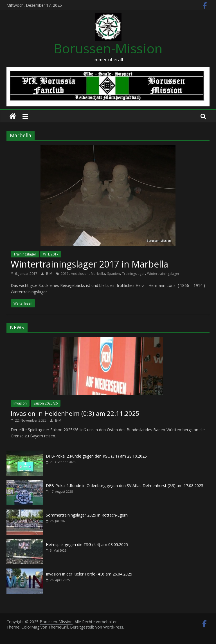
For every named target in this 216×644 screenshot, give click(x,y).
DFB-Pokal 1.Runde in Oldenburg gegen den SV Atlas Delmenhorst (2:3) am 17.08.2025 (125, 486)
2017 (65, 274)
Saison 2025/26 (46, 403)
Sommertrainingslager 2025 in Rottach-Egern (87, 515)
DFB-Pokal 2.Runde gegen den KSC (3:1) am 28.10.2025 (96, 456)
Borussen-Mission (108, 48)
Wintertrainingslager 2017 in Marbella (89, 264)
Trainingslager (25, 254)
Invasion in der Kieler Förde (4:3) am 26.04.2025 (89, 574)
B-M (50, 274)
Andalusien (80, 274)
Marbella (98, 274)
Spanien (113, 274)
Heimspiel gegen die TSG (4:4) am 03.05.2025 (87, 544)
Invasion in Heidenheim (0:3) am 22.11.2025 (75, 413)
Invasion (20, 403)
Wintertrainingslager (163, 274)
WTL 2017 (51, 254)
